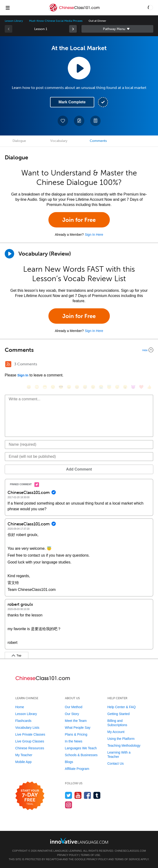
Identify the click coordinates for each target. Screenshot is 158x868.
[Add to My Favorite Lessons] (63, 121)
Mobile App (23, 762)
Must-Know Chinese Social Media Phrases (56, 21)
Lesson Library (14, 21)
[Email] (79, 457)
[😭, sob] (101, 387)
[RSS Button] (8, 364)
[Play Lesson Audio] (79, 68)
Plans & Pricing (76, 734)
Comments (98, 141)
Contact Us (116, 763)
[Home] (75, 11)
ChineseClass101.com (130, 851)
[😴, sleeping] (117, 387)
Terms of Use (90, 855)
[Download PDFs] (95, 121)
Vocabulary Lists (27, 728)
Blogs (69, 762)
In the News (74, 741)
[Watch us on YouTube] (78, 795)
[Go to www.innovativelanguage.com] (79, 841)
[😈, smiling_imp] (133, 387)
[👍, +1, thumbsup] (149, 387)
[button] (150, 8)
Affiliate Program (77, 769)
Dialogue (19, 141)
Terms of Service (127, 859)
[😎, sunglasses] (61, 387)
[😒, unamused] (53, 387)
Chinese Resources (30, 748)
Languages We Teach (81, 748)
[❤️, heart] (141, 387)
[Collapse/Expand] (79, 350)
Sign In (23, 375)
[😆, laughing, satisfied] (77, 387)
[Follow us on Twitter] (69, 795)
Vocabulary (59, 141)
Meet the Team (76, 721)
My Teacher (24, 755)
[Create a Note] (79, 121)
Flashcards (23, 721)
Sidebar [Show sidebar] (117, 29)
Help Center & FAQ (122, 707)
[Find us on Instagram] (69, 805)
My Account (116, 732)
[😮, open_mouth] (125, 387)
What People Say (78, 728)
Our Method (74, 707)
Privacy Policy (68, 855)
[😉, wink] (93, 387)
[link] (73, 29)
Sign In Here (94, 235)
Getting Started (119, 714)
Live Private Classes (30, 734)
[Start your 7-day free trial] (30, 796)
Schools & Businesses (81, 755)
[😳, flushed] (37, 387)
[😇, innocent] (109, 387)
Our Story (72, 714)
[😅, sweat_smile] (85, 387)
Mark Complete (72, 102)
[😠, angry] (69, 387)
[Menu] (8, 8)
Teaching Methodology (124, 746)
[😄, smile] (29, 387)
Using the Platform (121, 739)
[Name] (79, 445)
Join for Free (79, 220)
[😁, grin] (45, 387)
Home (20, 707)
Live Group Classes (30, 741)
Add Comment (79, 469)
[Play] (9, 254)
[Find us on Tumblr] (97, 795)
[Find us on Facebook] (88, 795)
